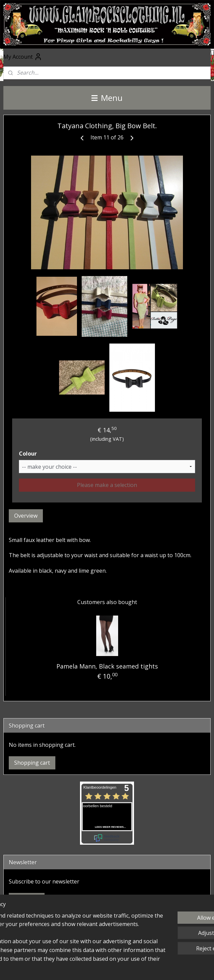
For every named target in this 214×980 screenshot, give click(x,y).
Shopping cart (32, 763)
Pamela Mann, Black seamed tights (107, 666)
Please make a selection (107, 485)
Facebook (17, 922)
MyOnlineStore (107, 968)
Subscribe (27, 899)
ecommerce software (153, 957)
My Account (23, 57)
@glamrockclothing (28, 943)
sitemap (112, 957)
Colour (28, 454)
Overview (26, 516)
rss (126, 957)
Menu (107, 98)
